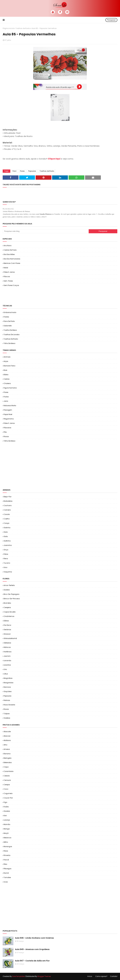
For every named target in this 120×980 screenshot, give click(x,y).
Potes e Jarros (9, 272)
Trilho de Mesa (9, 343)
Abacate (7, 732)
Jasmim (7, 656)
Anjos (6, 361)
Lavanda (7, 661)
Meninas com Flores (12, 263)
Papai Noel (8, 414)
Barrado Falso (9, 366)
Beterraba (8, 762)
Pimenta (7, 855)
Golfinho (7, 541)
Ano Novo (7, 246)
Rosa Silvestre (9, 705)
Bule (5, 370)
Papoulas (32, 171)
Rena (6, 559)
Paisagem (8, 410)
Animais (7, 357)
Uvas (6, 882)
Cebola (7, 776)
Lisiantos (7, 665)
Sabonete (8, 326)
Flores (22, 171)
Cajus (6, 767)
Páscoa (7, 276)
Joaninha (8, 545)
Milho (6, 842)
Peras (6, 851)
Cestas (7, 379)
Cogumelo (8, 793)
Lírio (5, 669)
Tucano (7, 563)
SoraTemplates (18, 976)
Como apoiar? (101, 976)
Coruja (6, 523)
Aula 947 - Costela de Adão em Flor (32, 961)
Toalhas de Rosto (23, 28)
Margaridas (9, 683)
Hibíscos (7, 647)
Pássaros (7, 428)
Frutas (6, 397)
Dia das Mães (9, 254)
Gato (6, 536)
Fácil (14, 171)
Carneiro (7, 510)
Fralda (6, 317)
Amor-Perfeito (9, 585)
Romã (6, 873)
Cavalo (7, 514)
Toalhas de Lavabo (12, 335)
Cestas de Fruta (10, 250)
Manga (7, 829)
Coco (6, 789)
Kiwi (5, 816)
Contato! (114, 976)
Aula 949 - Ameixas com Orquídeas (32, 949)
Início (90, 976)
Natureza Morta (10, 406)
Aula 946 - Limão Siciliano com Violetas (34, 938)
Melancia (7, 838)
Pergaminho (9, 419)
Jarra (6, 401)
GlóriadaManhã (10, 638)
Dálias (6, 621)
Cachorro (8, 505)
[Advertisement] (34, 295)
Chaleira (7, 383)
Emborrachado (10, 312)
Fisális (6, 807)
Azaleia (7, 590)
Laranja (7, 820)
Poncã (6, 860)
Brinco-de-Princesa (12, 599)
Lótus (6, 674)
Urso (5, 567)
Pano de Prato (9, 321)
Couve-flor (8, 798)
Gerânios (7, 630)
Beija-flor (7, 497)
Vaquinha (8, 572)
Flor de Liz (7, 625)
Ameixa (7, 749)
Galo (6, 532)
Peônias (7, 700)
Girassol (7, 634)
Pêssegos (7, 869)
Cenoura (7, 780)
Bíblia (6, 375)
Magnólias (8, 678)
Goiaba (7, 811)
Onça (6, 550)
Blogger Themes (44, 976)
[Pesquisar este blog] (46, 231)
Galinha (7, 528)
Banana (7, 754)
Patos (6, 554)
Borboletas (8, 501)
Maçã (6, 833)
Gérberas (7, 643)
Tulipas (7, 714)
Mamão (7, 824)
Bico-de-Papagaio (11, 594)
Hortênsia (7, 652)
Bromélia (7, 603)
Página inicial (8, 28)
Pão (5, 432)
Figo (5, 802)
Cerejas (7, 785)
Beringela (7, 758)
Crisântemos (9, 616)
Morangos (8, 846)
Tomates (7, 877)
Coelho (7, 519)
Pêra (5, 864)
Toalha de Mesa (10, 330)
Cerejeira (7, 607)
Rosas (6, 436)
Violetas (7, 718)
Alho (5, 745)
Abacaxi (7, 736)
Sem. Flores (8, 281)
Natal (6, 268)
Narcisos (7, 687)
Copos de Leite (10, 612)
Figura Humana (10, 388)
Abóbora (7, 740)
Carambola (9, 771)
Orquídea (8, 691)
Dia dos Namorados (12, 259)
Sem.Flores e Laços (11, 285)
